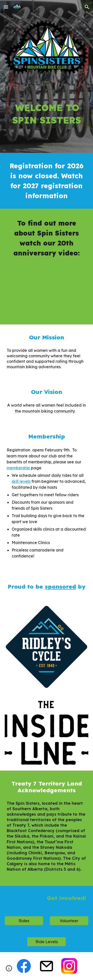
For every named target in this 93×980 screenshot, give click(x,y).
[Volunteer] (69, 921)
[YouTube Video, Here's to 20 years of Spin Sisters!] (47, 290)
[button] (6, 7)
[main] (47, 110)
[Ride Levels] (46, 942)
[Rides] (24, 921)
